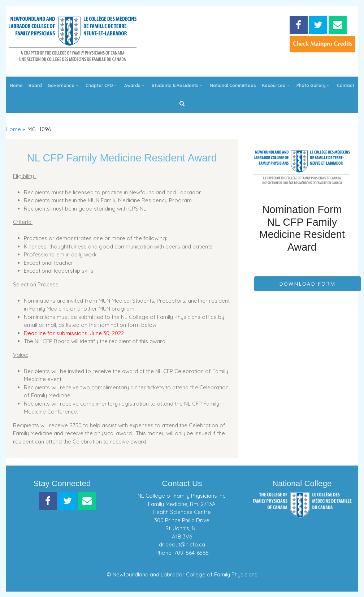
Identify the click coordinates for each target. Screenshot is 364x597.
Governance (64, 85)
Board (35, 85)
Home (16, 85)
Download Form (307, 284)
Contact (346, 85)
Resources (276, 85)
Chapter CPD (102, 85)
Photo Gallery (314, 85)
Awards (135, 85)
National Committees (233, 85)
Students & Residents (178, 85)
